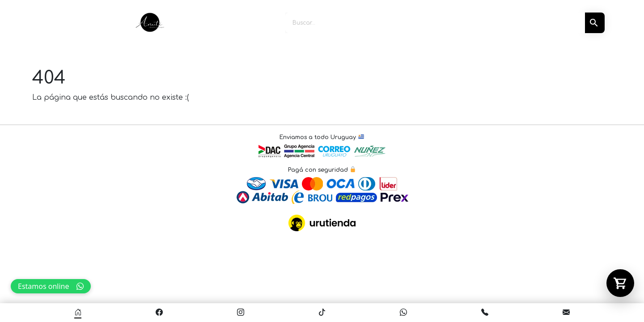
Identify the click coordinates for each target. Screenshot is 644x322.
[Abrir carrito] (620, 283)
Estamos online (51, 286)
